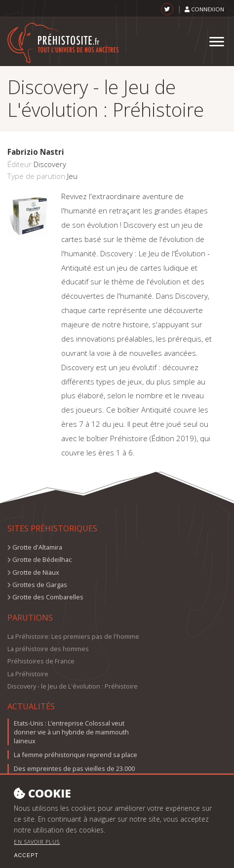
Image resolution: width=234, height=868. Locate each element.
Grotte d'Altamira (37, 547)
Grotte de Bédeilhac (42, 559)
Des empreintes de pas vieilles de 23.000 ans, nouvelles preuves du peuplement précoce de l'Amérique (74, 777)
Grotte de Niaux (36, 572)
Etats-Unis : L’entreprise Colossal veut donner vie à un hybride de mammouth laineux (71, 732)
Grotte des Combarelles (48, 597)
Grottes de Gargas (40, 585)
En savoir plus (37, 850)
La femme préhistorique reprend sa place (76, 755)
